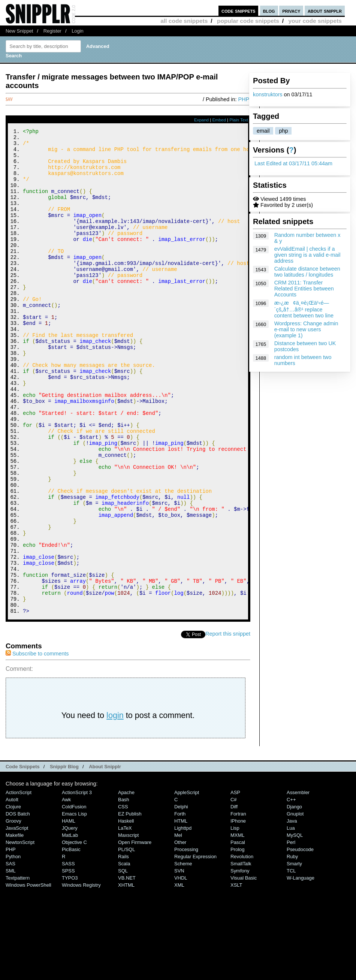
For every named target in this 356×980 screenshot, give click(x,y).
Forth (180, 905)
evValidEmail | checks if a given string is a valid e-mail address (307, 255)
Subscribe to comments (37, 745)
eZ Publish (130, 905)
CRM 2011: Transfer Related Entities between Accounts (304, 289)
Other (180, 933)
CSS (123, 898)
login (115, 806)
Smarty (294, 955)
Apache (126, 883)
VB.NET (127, 969)
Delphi (181, 898)
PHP (244, 99)
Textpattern (18, 969)
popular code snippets (248, 21)
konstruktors (268, 94)
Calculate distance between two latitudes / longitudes (307, 272)
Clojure (13, 898)
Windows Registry (81, 976)
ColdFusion (74, 898)
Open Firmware (135, 933)
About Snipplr (105, 858)
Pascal (238, 933)
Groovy (13, 912)
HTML (181, 912)
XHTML (126, 976)
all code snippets (184, 21)
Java (292, 912)
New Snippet (19, 31)
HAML (69, 912)
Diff (234, 898)
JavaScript (17, 919)
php (283, 131)
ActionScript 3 (77, 883)
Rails (123, 948)
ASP (235, 883)
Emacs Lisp (74, 905)
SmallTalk (241, 955)
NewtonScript (20, 933)
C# (234, 891)
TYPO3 (70, 969)
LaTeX (125, 919)
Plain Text (239, 120)
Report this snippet (228, 725)
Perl (291, 933)
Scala (124, 955)
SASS (68, 955)
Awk (66, 891)
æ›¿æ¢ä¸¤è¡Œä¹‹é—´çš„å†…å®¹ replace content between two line (304, 309)
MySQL (295, 926)
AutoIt (12, 891)
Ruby (292, 948)
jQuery (70, 919)
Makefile (15, 926)
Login (78, 31)
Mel (178, 926)
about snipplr (325, 11)
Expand (201, 120)
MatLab (70, 926)
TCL (291, 962)
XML (179, 976)
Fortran (238, 905)
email (263, 131)
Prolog (237, 940)
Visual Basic (244, 969)
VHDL (181, 969)
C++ (291, 891)
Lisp (235, 919)
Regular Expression (195, 948)
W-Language (301, 969)
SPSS (68, 962)
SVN (179, 962)
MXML (237, 926)
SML (11, 962)
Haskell (126, 912)
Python (13, 948)
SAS (10, 955)
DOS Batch (18, 905)
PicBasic (71, 940)
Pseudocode (300, 940)
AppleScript (187, 883)
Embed (219, 120)
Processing (186, 940)
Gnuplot (295, 905)
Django (294, 898)
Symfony (240, 962)
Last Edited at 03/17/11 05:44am (293, 163)
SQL (123, 962)
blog (269, 11)
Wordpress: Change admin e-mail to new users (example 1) (306, 329)
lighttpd (183, 919)
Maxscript (128, 926)
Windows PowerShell (28, 976)
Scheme (183, 955)
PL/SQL (126, 940)
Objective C (74, 933)
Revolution (242, 948)
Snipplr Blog (64, 858)
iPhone (238, 912)
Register (52, 31)
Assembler (298, 883)
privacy (291, 11)
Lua (291, 919)
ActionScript (19, 883)
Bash (124, 891)
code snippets (239, 11)
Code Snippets (23, 858)
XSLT (236, 976)
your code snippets (315, 21)
